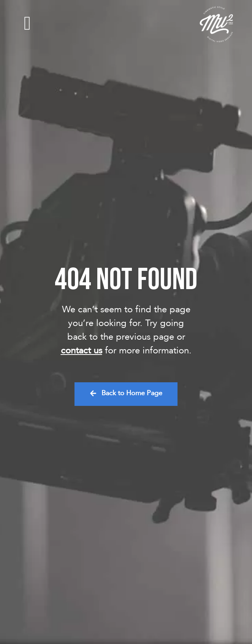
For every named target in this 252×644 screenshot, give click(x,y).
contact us (82, 351)
